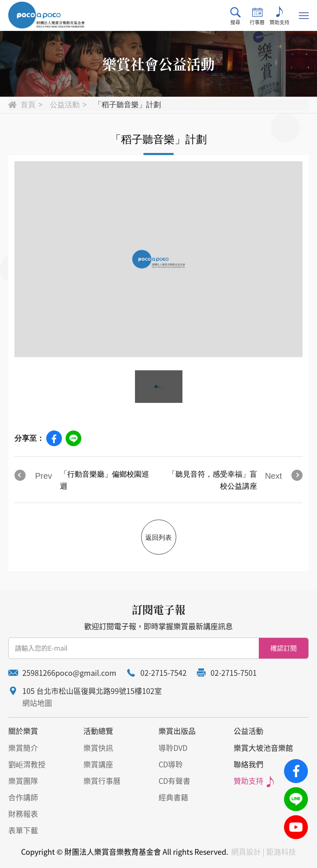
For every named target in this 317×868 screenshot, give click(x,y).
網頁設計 (246, 852)
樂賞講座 (98, 764)
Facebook (54, 438)
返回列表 (158, 538)
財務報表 (23, 814)
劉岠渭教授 (27, 764)
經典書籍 (173, 797)
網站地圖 (37, 703)
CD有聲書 (174, 781)
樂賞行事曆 (102, 781)
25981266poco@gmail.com (69, 673)
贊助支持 (279, 16)
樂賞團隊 (23, 781)
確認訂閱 (284, 648)
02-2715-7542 (163, 673)
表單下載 (23, 830)
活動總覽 (98, 731)
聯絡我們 (248, 764)
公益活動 (65, 105)
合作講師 (23, 797)
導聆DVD (173, 748)
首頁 (28, 105)
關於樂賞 (23, 731)
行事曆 (257, 16)
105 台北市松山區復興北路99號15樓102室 (92, 691)
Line (73, 438)
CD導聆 (171, 764)
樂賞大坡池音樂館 (263, 748)
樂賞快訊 (98, 748)
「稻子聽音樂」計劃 (128, 105)
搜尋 (235, 16)
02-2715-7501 (234, 673)
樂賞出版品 (177, 731)
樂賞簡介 (23, 748)
